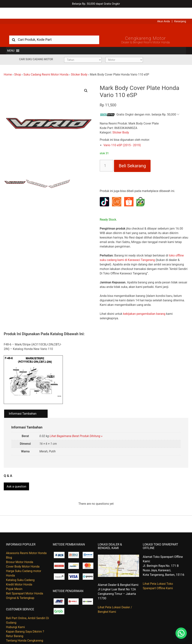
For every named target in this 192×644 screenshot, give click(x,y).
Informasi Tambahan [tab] (23, 404)
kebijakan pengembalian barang (144, 305)
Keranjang (180, 10)
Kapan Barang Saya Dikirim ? (25, 621)
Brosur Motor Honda (20, 551)
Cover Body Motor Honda (23, 556)
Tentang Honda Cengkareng (25, 630)
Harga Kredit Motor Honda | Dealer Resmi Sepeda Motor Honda (96, 20)
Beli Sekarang (132, 157)
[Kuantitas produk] (107, 157)
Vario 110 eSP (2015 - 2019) (122, 136)
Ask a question (16, 476)
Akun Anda (163, 10)
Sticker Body (79, 65)
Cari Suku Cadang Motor (36, 50)
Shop (18, 65)
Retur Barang (15, 625)
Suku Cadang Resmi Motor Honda (46, 65)
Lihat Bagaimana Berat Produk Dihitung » (76, 427)
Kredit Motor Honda (19, 574)
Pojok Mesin (14, 578)
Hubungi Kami (15, 616)
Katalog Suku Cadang (20, 569)
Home (8, 65)
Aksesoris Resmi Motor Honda (26, 542)
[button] (11, 42)
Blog (9, 547)
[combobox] (54, 30)
